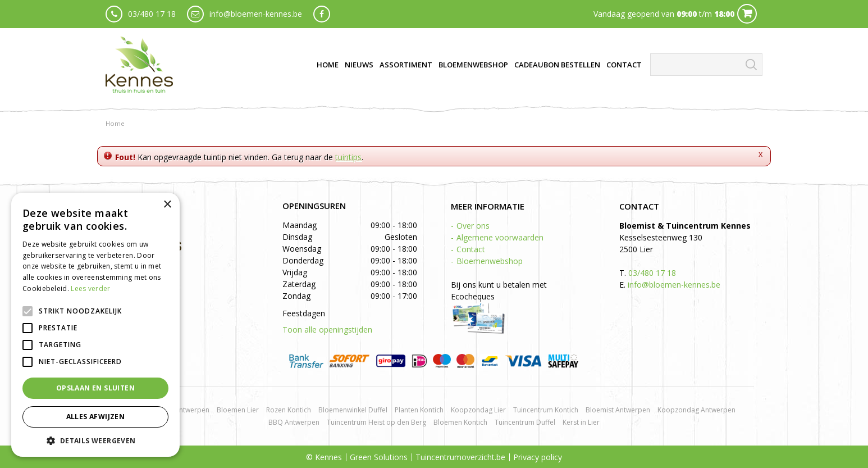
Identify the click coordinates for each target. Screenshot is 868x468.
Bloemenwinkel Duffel (353, 410)
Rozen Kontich (289, 410)
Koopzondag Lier (478, 410)
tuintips (348, 157)
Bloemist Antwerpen (618, 410)
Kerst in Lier (581, 422)
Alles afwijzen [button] (96, 417)
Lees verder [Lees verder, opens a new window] (90, 288)
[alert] (95, 325)
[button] (95, 440)
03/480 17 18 (152, 14)
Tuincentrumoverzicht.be (460, 457)
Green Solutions (379, 457)
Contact (471, 249)
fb (322, 14)
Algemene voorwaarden (500, 237)
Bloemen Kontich (460, 422)
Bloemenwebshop (490, 261)
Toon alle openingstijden (327, 330)
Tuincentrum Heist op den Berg (376, 422)
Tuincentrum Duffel (525, 422)
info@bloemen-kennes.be (256, 14)
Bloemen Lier (238, 410)
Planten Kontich (419, 410)
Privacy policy (538, 457)
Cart (747, 14)
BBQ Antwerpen (294, 422)
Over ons (473, 226)
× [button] (167, 205)
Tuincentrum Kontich (546, 410)
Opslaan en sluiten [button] (95, 388)
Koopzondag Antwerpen (696, 410)
